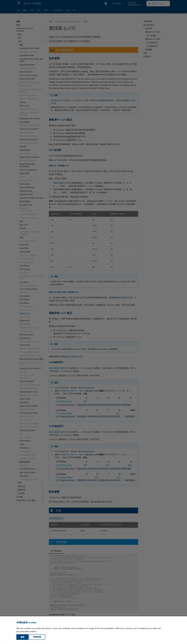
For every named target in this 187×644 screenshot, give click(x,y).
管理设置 (37, 637)
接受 (22, 637)
